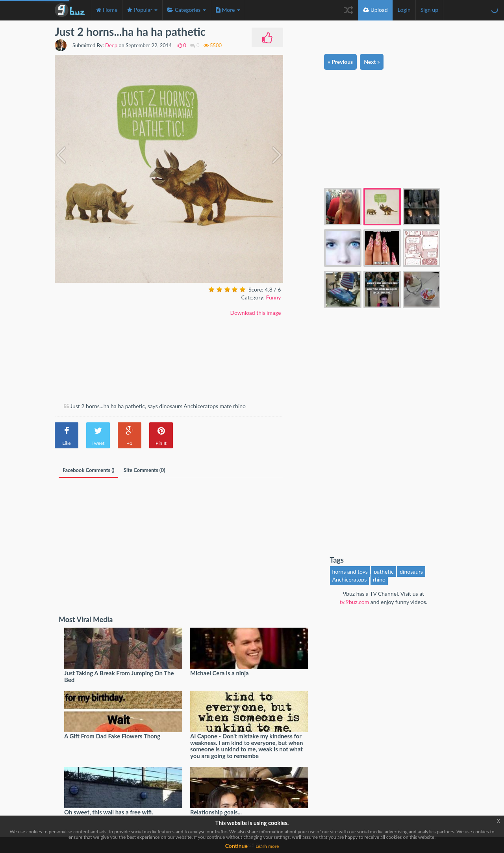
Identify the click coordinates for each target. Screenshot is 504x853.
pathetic (384, 571)
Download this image (255, 313)
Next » (372, 62)
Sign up (429, 10)
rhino (379, 579)
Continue (236, 846)
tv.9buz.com (355, 602)
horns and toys (350, 571)
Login (404, 10)
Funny (274, 297)
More (228, 10)
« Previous (341, 62)
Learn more (267, 846)
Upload (375, 10)
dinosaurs (411, 571)
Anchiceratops (350, 579)
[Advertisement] (121, 343)
